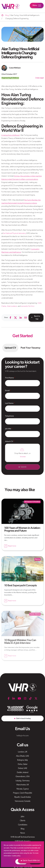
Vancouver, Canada (22, 801)
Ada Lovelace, (12, 306)
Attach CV (9, 442)
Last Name (9, 403)
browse (23, 457)
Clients (22, 821)
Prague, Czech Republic (23, 793)
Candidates (23, 825)
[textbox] (22, 383)
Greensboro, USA (23, 777)
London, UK (22, 752)
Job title (8, 429)
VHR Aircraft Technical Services (23, 837)
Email (7, 391)
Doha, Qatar (23, 764)
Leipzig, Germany (23, 781)
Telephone (9, 416)
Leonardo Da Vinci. (28, 306)
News (22, 833)
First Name (10, 378)
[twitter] (15, 318)
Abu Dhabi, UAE (22, 756)
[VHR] (11, 6)
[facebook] (10, 318)
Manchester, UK (23, 785)
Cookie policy (16, 856)
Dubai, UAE (23, 768)
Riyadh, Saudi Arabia (22, 797)
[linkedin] (21, 318)
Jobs (22, 817)
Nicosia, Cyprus (23, 789)
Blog (22, 829)
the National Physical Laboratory (15, 233)
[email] (26, 318)
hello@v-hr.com (23, 736)
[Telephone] (22, 421)
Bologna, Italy (22, 760)
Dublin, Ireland (23, 772)
